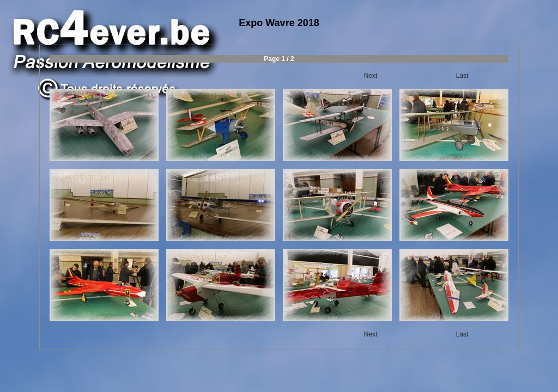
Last (462, 76)
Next (371, 76)
